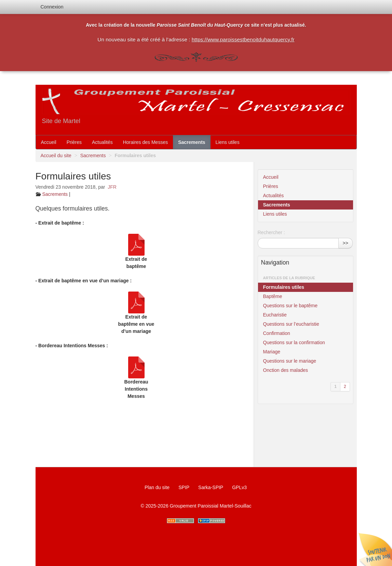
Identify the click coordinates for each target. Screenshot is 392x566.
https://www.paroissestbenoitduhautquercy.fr (243, 39)
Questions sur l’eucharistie (291, 324)
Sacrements (192, 142)
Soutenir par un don (375, 549)
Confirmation (277, 333)
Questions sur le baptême (290, 306)
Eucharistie (275, 315)
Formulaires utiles (284, 287)
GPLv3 (239, 487)
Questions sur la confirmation (294, 342)
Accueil (49, 142)
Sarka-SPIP (211, 487)
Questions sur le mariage (290, 361)
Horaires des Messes (146, 142)
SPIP (184, 487)
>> (346, 243)
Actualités (102, 142)
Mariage (272, 352)
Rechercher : (271, 232)
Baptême (273, 296)
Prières (74, 142)
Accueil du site (56, 156)
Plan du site (157, 487)
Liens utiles (228, 142)
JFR (112, 187)
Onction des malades (286, 370)
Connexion (52, 7)
